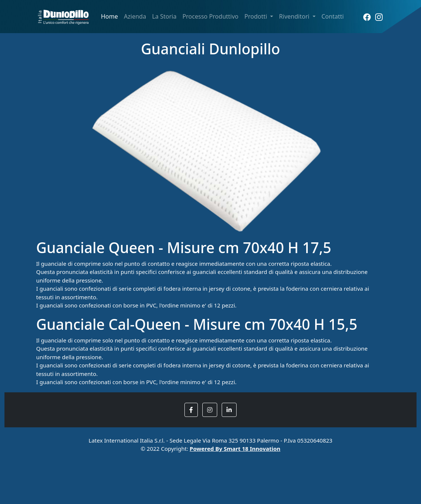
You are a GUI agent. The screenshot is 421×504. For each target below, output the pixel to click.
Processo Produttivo (210, 16)
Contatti (333, 16)
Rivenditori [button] (295, 16)
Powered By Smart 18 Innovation (235, 449)
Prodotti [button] (257, 16)
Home (110, 16)
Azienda (135, 16)
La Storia (164, 16)
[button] (191, 410)
